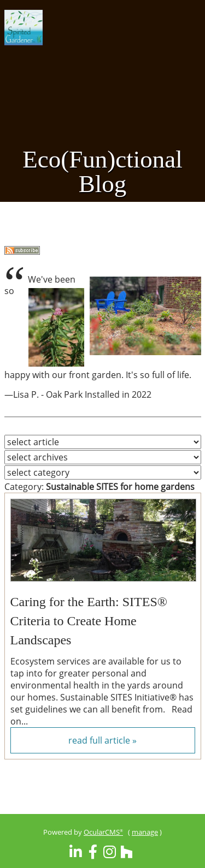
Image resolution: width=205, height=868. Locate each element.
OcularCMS (103, 832)
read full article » (102, 740)
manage (145, 832)
